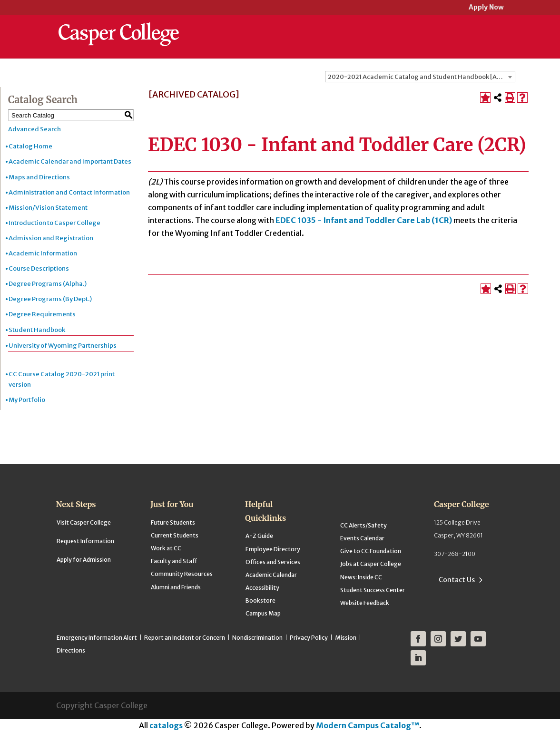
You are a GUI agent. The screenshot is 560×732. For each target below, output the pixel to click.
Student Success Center (373, 590)
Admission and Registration (51, 238)
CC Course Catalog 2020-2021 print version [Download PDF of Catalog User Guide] (62, 379)
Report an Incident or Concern (185, 638)
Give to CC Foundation (371, 551)
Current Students (175, 535)
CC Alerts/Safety (364, 525)
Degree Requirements (42, 314)
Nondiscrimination (257, 638)
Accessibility (262, 588)
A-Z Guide (259, 536)
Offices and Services (273, 562)
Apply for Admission (84, 560)
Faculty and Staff (174, 561)
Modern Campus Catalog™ (368, 725)
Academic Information (43, 253)
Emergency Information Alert (97, 638)
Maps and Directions (39, 177)
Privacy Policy (309, 638)
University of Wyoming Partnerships (63, 346)
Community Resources (182, 574)
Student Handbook (37, 330)
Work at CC (166, 548)
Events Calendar (362, 538)
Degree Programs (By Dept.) (50, 299)
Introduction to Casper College (54, 223)
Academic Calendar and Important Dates (70, 161)
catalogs (166, 725)
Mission (346, 638)
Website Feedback (365, 603)
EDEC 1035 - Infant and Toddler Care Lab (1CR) (364, 220)
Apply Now (486, 8)
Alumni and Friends (176, 587)
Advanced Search (34, 129)
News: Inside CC (361, 577)
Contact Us (457, 580)
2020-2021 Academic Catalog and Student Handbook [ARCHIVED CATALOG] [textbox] (421, 77)
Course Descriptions (39, 268)
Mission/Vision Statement (48, 208)
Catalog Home (30, 146)
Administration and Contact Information (69, 192)
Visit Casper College (84, 522)
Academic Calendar (271, 575)
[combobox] (420, 77)
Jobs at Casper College (371, 564)
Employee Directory (273, 549)
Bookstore (260, 600)
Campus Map (263, 613)
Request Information (85, 541)
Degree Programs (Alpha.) (48, 284)
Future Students (173, 522)
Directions (71, 650)
